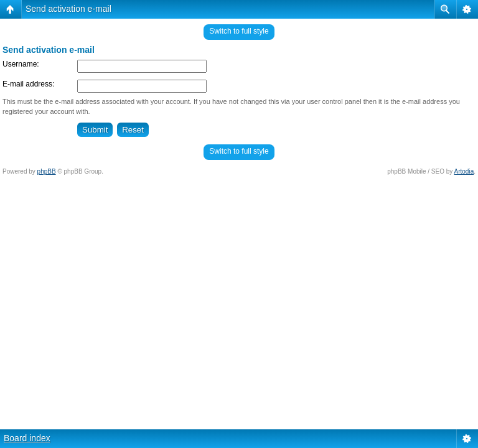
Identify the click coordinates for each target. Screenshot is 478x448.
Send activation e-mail (68, 9)
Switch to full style (239, 31)
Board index (27, 438)
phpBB (47, 171)
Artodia (464, 171)
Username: (21, 64)
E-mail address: (28, 84)
